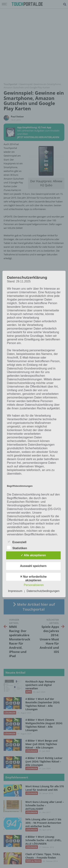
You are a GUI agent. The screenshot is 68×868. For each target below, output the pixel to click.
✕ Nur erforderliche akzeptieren (33, 578)
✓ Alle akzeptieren (33, 555)
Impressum (15, 591)
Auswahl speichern (33, 566)
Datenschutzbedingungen (43, 591)
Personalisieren (34, 585)
